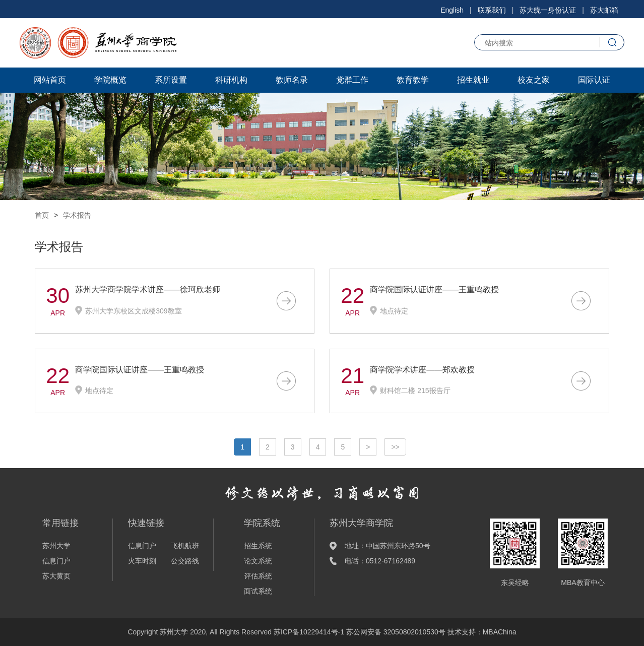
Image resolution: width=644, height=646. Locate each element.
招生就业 (473, 80)
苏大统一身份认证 (548, 10)
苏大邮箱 (604, 10)
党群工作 (352, 80)
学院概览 (110, 80)
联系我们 (492, 10)
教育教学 (413, 80)
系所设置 (171, 80)
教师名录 (292, 80)
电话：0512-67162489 (380, 561)
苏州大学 (56, 546)
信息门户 (56, 561)
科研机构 (231, 80)
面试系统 (258, 591)
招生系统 (258, 546)
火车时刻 (142, 561)
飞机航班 (185, 546)
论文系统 (258, 561)
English (452, 10)
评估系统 (258, 576)
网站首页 (50, 80)
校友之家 (534, 80)
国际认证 (594, 80)
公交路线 (185, 561)
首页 (42, 215)
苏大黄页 (56, 576)
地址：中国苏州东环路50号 (388, 546)
